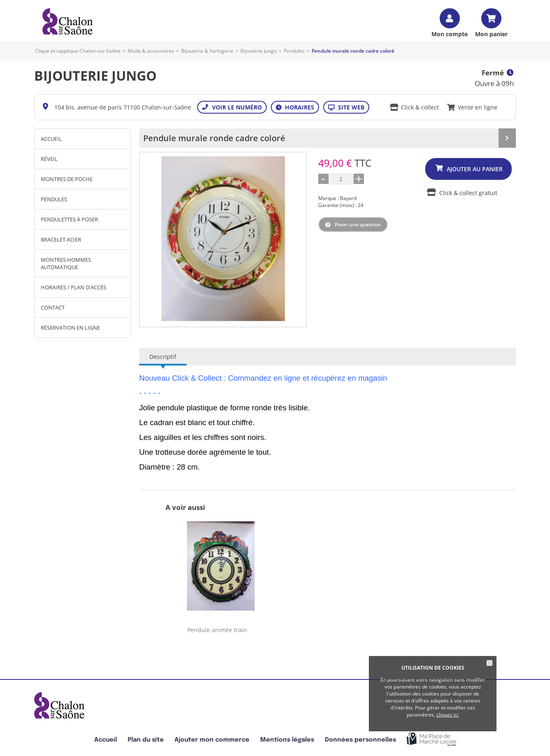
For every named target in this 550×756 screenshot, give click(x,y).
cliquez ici (447, 715)
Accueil (51, 139)
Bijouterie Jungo (259, 51)
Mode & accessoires (151, 51)
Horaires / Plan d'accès (73, 287)
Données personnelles (360, 740)
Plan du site (146, 740)
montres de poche (67, 179)
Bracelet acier (61, 240)
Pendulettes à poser (69, 219)
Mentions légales (287, 740)
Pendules (294, 51)
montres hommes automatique (66, 263)
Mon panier (491, 34)
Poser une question (358, 224)
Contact (53, 307)
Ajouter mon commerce (212, 740)
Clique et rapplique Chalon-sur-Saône (78, 51)
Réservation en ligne (70, 328)
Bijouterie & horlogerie (207, 51)
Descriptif (163, 357)
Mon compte (450, 34)
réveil (49, 159)
